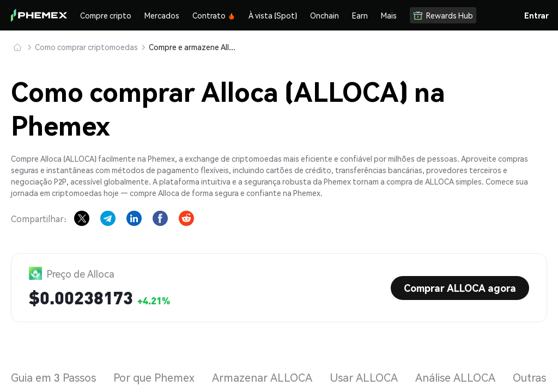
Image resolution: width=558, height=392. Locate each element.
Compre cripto (106, 15)
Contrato (214, 15)
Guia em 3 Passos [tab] (53, 377)
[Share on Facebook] (160, 218)
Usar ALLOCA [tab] (364, 377)
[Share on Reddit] (186, 218)
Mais (389, 15)
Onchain (325, 15)
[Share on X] (82, 218)
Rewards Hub (443, 15)
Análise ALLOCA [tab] (455, 377)
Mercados (162, 15)
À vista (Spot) (273, 15)
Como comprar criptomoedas (86, 47)
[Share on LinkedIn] (134, 218)
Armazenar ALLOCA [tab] (262, 377)
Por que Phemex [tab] (154, 377)
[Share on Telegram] (108, 218)
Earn (360, 15)
